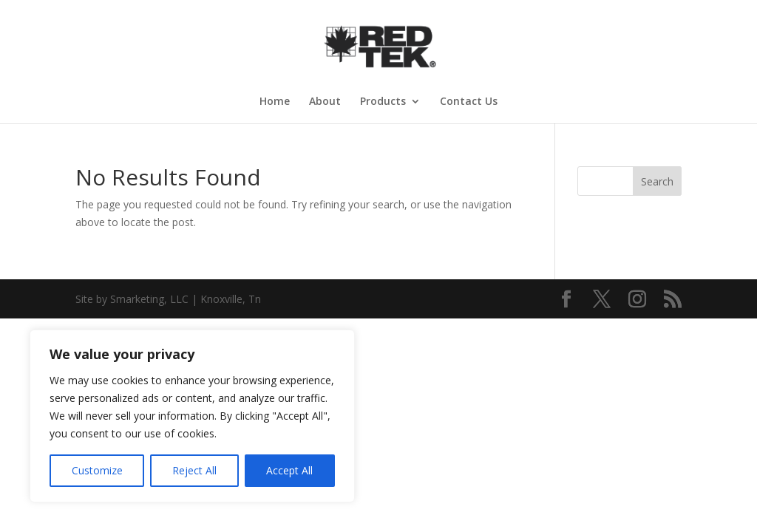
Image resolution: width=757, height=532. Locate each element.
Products (383, 102)
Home (275, 102)
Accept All (289, 470)
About (325, 102)
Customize (97, 470)
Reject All (194, 470)
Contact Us (469, 102)
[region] (192, 416)
